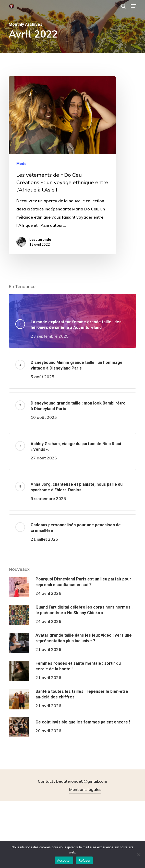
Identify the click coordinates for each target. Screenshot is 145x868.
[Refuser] (139, 854)
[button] (134, 6)
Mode (21, 164)
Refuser (84, 860)
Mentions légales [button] (85, 789)
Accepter (64, 860)
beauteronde (40, 240)
